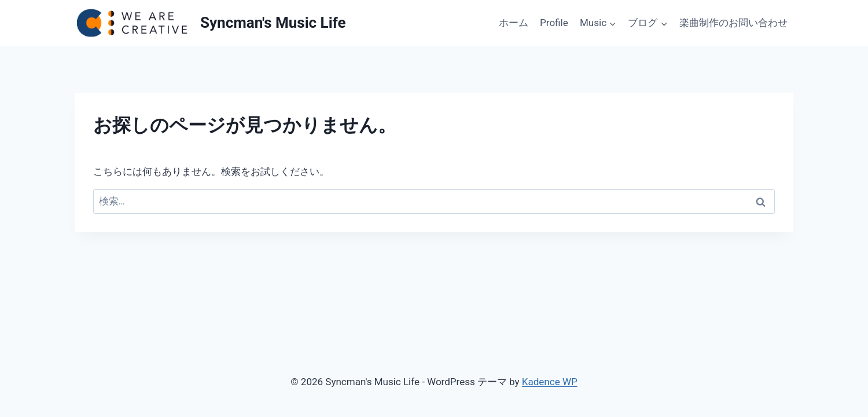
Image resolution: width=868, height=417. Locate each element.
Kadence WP (550, 382)
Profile (554, 23)
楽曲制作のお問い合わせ (733, 23)
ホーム (514, 23)
